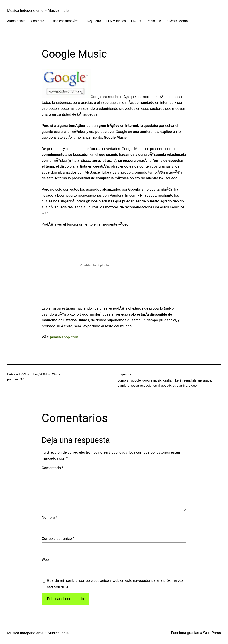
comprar (124, 380)
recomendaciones (144, 386)
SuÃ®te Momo (177, 21)
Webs (56, 374)
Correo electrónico (58, 539)
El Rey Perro (92, 21)
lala (194, 380)
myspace (205, 380)
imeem (185, 380)
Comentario (53, 468)
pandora (123, 386)
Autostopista (16, 21)
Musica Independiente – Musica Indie (38, 11)
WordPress (212, 633)
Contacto (38, 21)
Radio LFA (154, 21)
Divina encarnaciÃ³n (64, 21)
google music (152, 380)
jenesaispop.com (64, 337)
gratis (167, 380)
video (193, 386)
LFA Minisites (116, 21)
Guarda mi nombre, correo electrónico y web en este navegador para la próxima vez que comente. (115, 584)
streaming (180, 386)
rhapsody (165, 386)
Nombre (50, 517)
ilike (176, 380)
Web (45, 559)
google (136, 380)
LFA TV (136, 21)
